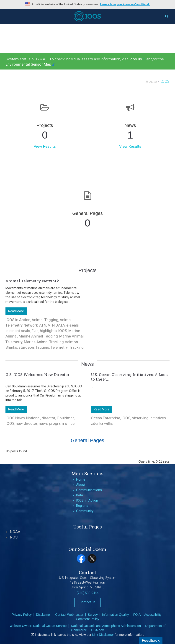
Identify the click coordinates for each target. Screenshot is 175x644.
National (33, 418)
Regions (82, 506)
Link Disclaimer (103, 635)
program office (62, 423)
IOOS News (15, 418)
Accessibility (153, 615)
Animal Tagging (45, 320)
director (49, 418)
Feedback (151, 640)
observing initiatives (149, 418)
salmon (72, 342)
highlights (48, 331)
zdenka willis (102, 423)
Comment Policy (87, 619)
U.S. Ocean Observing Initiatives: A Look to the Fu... (130, 377)
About (81, 485)
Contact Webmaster (69, 615)
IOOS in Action (18, 320)
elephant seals (18, 331)
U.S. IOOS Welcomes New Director (37, 375)
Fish (35, 331)
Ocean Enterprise (106, 418)
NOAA (15, 532)
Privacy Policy (22, 615)
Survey (93, 615)
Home (151, 81)
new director (27, 423)
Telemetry (59, 347)
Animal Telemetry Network (32, 281)
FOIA (137, 615)
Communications (89, 490)
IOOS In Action (87, 500)
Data (80, 495)
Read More (16, 311)
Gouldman (66, 418)
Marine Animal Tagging (38, 336)
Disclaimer (43, 615)
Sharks (11, 347)
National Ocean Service (50, 626)
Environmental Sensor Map (30, 64)
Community (85, 511)
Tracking (76, 347)
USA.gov (97, 630)
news (43, 423)
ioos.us (137, 59)
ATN (43, 325)
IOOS (63, 331)
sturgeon (26, 347)
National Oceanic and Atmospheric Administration (106, 626)
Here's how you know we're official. (125, 4)
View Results (45, 146)
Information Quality (116, 615)
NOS (14, 537)
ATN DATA (56, 325)
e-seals (73, 325)
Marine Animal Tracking (44, 342)
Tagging (42, 347)
